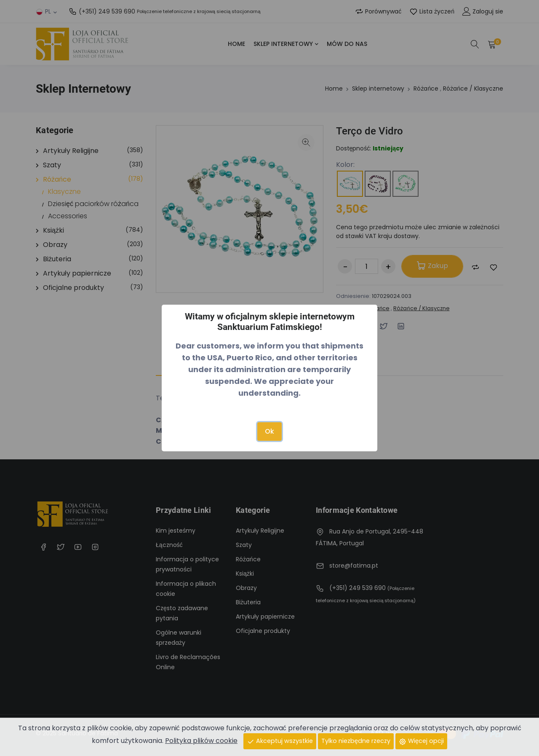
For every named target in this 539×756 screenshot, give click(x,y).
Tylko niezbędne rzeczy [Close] (356, 741)
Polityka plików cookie (201, 741)
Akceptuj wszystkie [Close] (280, 741)
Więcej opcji (421, 741)
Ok (269, 431)
